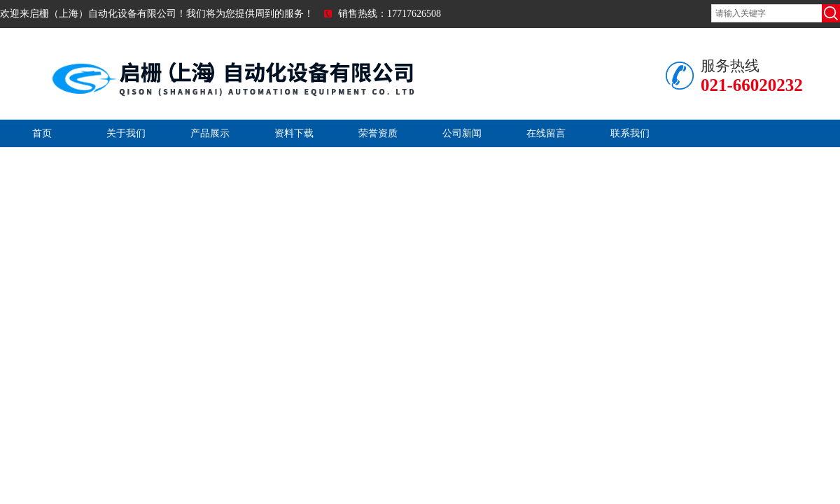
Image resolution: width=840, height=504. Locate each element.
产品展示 (210, 133)
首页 (42, 133)
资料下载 (294, 133)
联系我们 (630, 133)
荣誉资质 (378, 133)
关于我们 (126, 133)
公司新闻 (462, 133)
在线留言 (546, 133)
